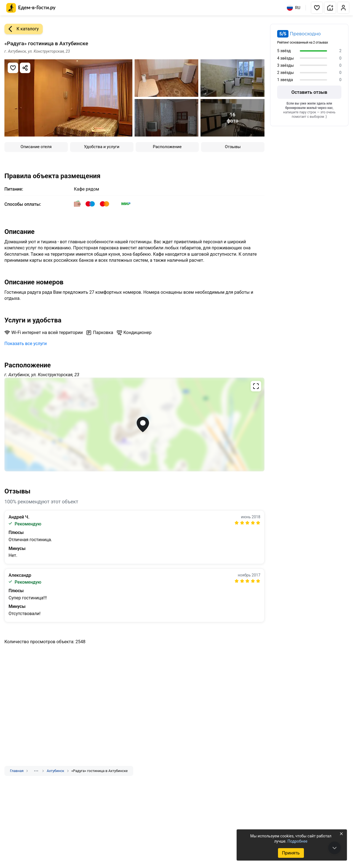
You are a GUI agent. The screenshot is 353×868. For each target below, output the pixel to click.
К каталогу (22, 29)
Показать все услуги (26, 344)
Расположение (167, 147)
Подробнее (297, 841)
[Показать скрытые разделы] (36, 771)
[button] (317, 8)
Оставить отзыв (309, 92)
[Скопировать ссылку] (25, 68)
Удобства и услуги (102, 147)
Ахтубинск (55, 771)
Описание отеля (36, 147)
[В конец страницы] (335, 848)
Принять (291, 853)
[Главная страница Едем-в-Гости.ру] (31, 8)
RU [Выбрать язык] (294, 8)
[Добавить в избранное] (13, 68)
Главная (17, 771)
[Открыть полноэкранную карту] (134, 424)
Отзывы (233, 147)
